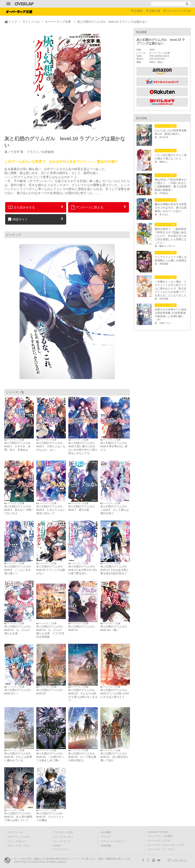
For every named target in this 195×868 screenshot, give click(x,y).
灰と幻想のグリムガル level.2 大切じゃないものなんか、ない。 (51, 446)
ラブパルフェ (61, 850)
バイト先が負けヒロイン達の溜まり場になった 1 (171, 157)
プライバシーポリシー (114, 841)
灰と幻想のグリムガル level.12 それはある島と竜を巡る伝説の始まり (115, 570)
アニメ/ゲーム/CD (63, 832)
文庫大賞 (155, 11)
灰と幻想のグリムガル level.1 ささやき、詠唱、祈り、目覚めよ (19, 446)
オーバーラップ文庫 (58, 22)
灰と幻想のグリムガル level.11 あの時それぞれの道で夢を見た (83, 570)
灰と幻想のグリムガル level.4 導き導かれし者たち (115, 446)
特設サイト (18, 219)
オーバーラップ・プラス (161, 850)
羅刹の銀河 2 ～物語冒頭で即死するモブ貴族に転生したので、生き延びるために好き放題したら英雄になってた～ (171, 236)
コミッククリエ (62, 841)
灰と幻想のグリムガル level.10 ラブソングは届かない (51, 570)
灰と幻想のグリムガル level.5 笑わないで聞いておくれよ (19, 510)
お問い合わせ (180, 861)
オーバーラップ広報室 (160, 836)
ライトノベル (31, 22)
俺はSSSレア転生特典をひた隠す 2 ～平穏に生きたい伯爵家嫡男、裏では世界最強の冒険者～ (171, 185)
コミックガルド (17, 841)
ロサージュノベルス (19, 837)
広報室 (138, 11)
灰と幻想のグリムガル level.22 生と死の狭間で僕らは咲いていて (19, 817)
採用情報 (106, 846)
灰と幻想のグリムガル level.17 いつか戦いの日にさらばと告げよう (115, 693)
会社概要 (106, 832)
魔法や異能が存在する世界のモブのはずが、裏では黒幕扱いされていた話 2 (171, 208)
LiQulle (57, 846)
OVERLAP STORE (158, 832)
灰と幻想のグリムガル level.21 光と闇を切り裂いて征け (115, 757)
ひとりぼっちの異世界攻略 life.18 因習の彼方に (171, 132)
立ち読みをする (22, 207)
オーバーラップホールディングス (166, 845)
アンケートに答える (87, 207)
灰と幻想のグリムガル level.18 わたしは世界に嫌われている (19, 757)
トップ (13, 22)
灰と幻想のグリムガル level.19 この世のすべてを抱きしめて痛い (51, 757)
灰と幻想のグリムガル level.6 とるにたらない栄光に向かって (51, 510)
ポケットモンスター (19, 846)
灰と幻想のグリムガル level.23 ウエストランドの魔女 (51, 817)
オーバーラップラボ (179, 11)
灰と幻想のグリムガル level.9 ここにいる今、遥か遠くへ (19, 570)
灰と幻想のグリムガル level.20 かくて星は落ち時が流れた (83, 757)
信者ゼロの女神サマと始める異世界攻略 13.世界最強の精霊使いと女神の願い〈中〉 (171, 315)
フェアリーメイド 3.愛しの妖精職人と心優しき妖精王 (171, 259)
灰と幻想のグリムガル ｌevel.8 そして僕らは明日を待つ (115, 510)
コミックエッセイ (63, 837)
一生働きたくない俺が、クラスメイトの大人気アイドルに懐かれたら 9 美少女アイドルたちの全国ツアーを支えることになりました (171, 288)
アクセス (106, 837)
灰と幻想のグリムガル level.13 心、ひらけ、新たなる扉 (19, 630)
